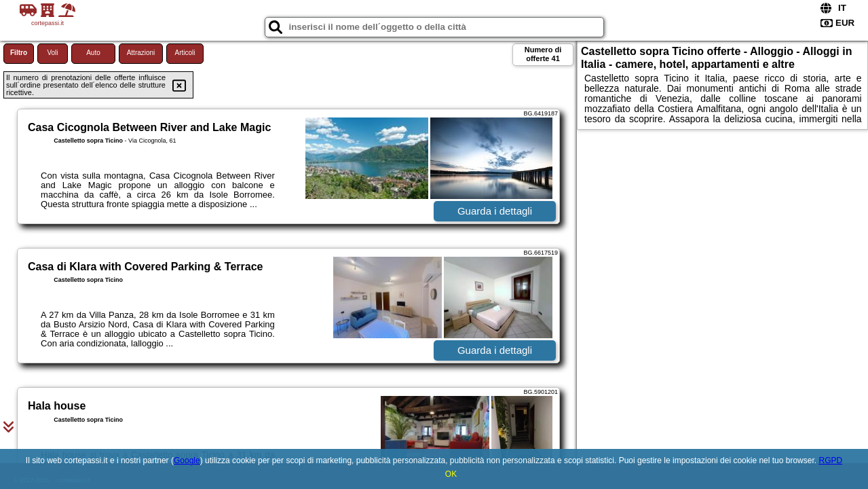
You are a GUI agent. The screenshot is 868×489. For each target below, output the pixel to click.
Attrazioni (141, 53)
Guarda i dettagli (495, 211)
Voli (52, 53)
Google (187, 460)
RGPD (830, 460)
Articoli (185, 53)
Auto (93, 53)
